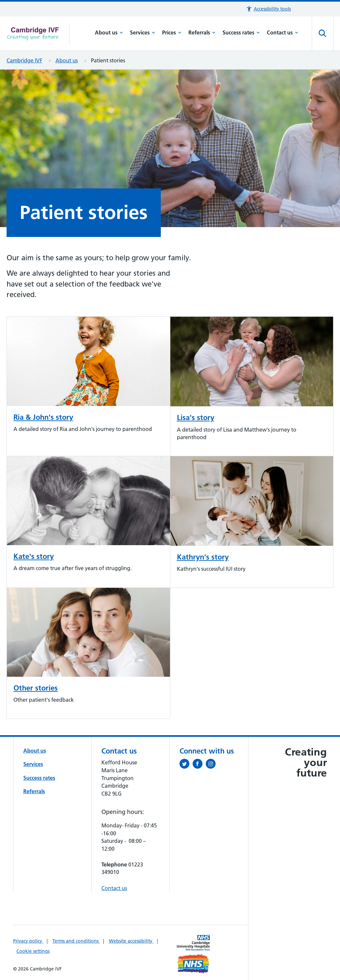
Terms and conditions (76, 941)
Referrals (202, 32)
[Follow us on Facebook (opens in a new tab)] (199, 765)
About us (109, 32)
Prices (172, 32)
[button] (268, 9)
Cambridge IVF (24, 60)
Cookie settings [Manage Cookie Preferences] (33, 951)
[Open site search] (323, 33)
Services (143, 32)
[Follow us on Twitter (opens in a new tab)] (186, 765)
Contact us (283, 32)
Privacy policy (28, 941)
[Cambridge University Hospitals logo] (38, 33)
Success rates (241, 32)
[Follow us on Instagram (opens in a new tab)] (212, 765)
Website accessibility (131, 941)
